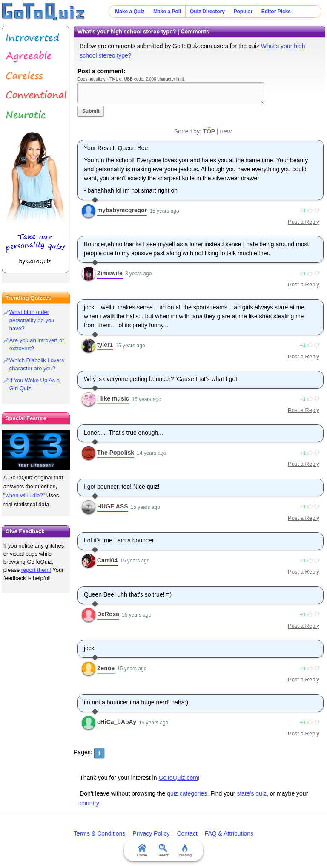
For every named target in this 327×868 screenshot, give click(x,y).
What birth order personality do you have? (32, 320)
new (226, 131)
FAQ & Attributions (229, 833)
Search (164, 851)
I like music (113, 398)
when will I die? (24, 495)
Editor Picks (276, 12)
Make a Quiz (130, 12)
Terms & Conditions (99, 833)
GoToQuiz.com (178, 778)
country (89, 803)
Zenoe (106, 668)
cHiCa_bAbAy (117, 722)
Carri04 (107, 560)
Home (142, 851)
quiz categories (187, 793)
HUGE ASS (113, 506)
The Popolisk (116, 453)
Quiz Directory (207, 12)
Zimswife (110, 273)
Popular (243, 12)
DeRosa (108, 614)
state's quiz (252, 793)
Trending (185, 851)
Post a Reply (304, 222)
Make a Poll (167, 12)
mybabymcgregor (122, 210)
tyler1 (105, 345)
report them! (36, 570)
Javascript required (171, 93)
